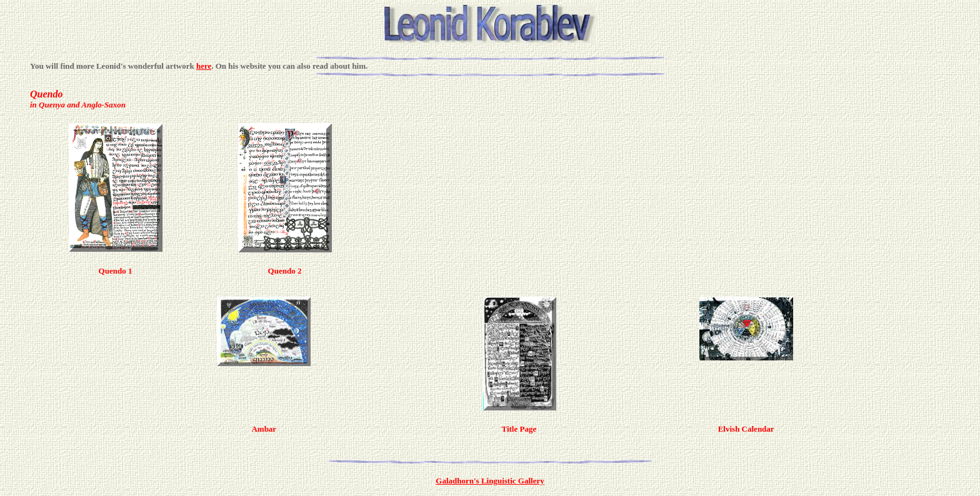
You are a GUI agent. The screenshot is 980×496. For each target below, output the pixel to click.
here (204, 66)
